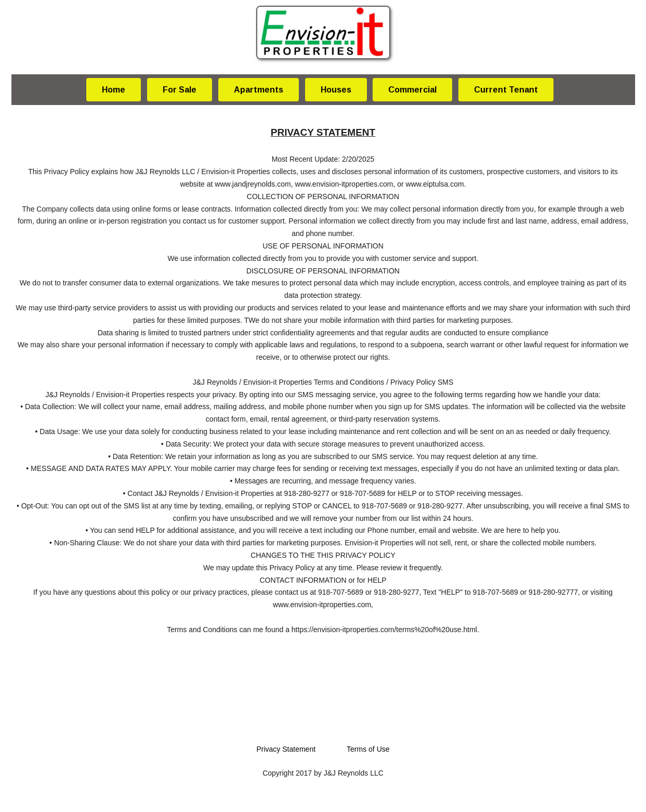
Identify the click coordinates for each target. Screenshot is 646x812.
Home (114, 90)
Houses (336, 90)
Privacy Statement (286, 749)
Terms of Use (368, 749)
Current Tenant (506, 90)
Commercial (412, 90)
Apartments (259, 90)
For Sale (180, 90)
